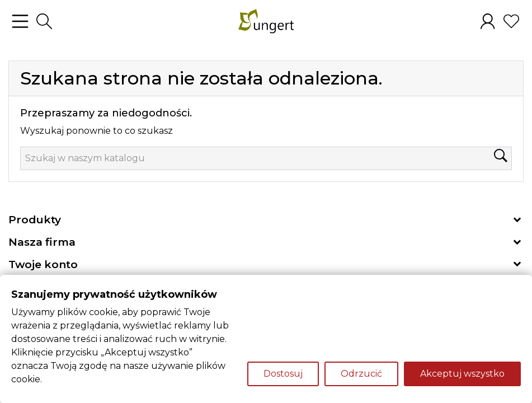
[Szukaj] (266, 158)
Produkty (35, 220)
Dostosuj (283, 374)
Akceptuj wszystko (462, 374)
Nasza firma (42, 242)
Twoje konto (43, 264)
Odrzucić (361, 374)
